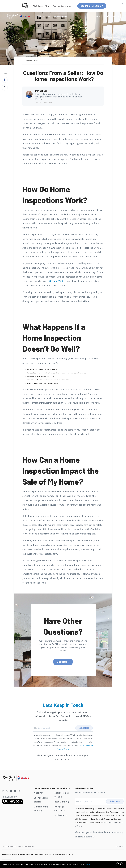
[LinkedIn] (11, 791)
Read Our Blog (62, 802)
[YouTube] (15, 791)
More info (89, 864)
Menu (97, 16)
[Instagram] (20, 791)
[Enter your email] (56, 728)
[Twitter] (7, 791)
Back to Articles (32, 61)
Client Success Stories (58, 16)
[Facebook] (3, 791)
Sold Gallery (60, 815)
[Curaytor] (12, 803)
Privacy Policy (119, 846)
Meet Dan (41, 16)
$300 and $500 (56, 281)
